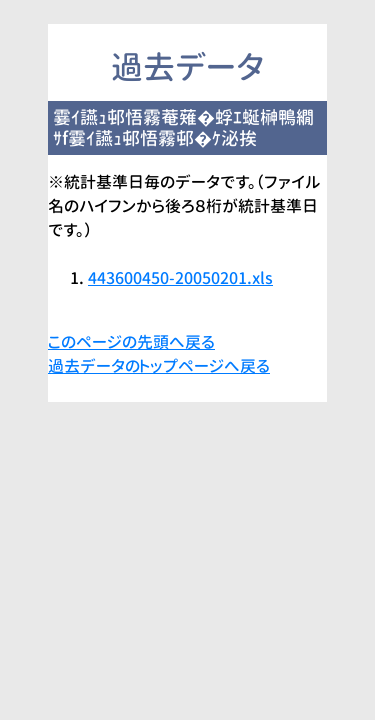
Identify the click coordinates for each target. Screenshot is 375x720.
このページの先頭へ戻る (131, 342)
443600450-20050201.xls (180, 278)
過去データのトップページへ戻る (159, 366)
